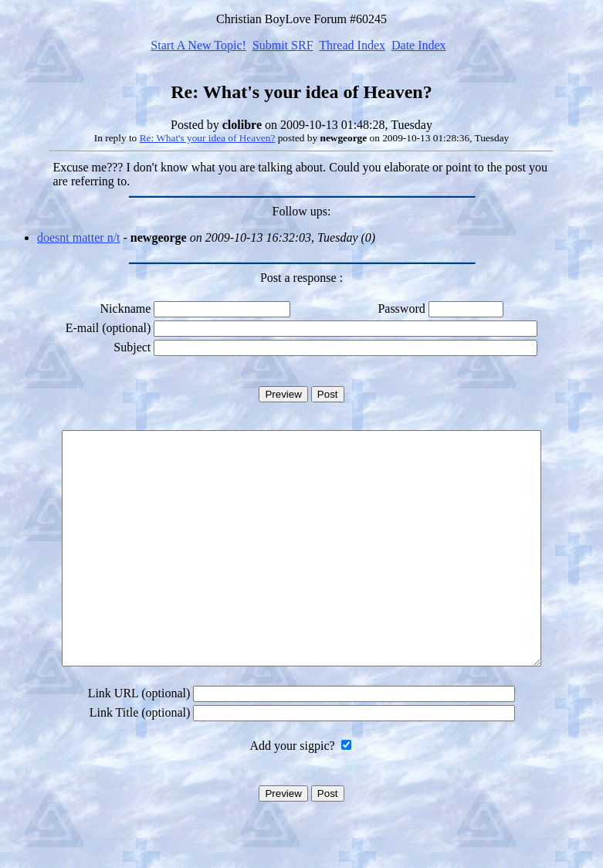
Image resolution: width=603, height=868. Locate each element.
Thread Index (352, 45)
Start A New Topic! (198, 45)
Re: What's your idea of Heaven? (208, 138)
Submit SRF (283, 45)
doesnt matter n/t (79, 237)
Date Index (419, 45)
